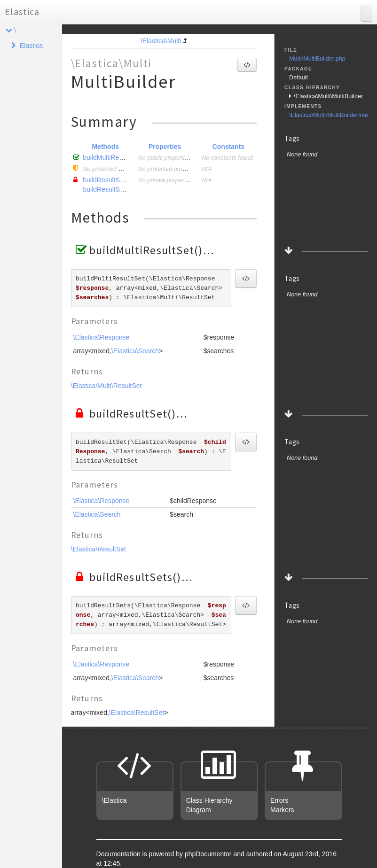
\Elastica (114, 800)
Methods (105, 147)
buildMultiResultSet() (113, 157)
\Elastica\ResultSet (99, 549)
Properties (165, 147)
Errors (279, 800)
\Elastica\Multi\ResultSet (106, 386)
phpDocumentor (209, 854)
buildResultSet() (106, 180)
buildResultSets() (108, 189)
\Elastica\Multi (161, 41)
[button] (247, 65)
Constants (228, 147)
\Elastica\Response (102, 337)
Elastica (22, 12)
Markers (282, 810)
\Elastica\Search (135, 351)
